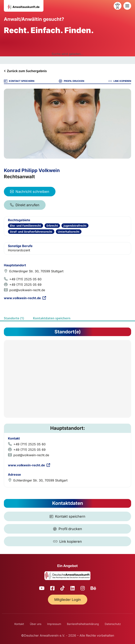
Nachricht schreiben (30, 192)
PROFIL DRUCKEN (71, 81)
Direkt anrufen (25, 205)
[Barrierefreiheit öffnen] (118, 6)
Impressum (54, 624)
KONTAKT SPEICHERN (19, 81)
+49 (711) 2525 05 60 (25, 279)
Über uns (36, 624)
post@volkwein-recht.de (27, 290)
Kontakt (19, 624)
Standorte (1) (14, 318)
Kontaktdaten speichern (52, 318)
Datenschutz (113, 624)
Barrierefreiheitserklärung (83, 624)
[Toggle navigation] (127, 6)
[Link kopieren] (67, 541)
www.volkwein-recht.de (25, 298)
